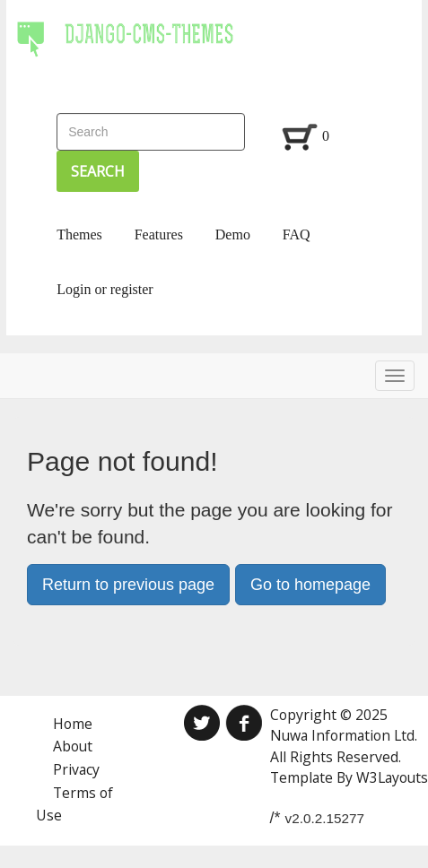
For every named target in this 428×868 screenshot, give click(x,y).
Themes (79, 234)
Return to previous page (128, 585)
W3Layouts (392, 777)
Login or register (105, 289)
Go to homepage (310, 585)
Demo (233, 234)
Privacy (76, 769)
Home (73, 724)
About (73, 746)
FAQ (297, 234)
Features (159, 234)
